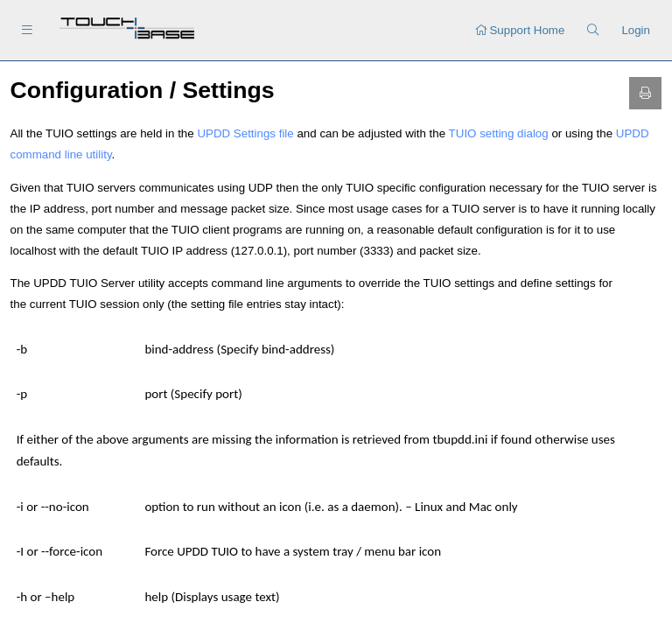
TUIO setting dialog (499, 133)
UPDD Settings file (245, 133)
